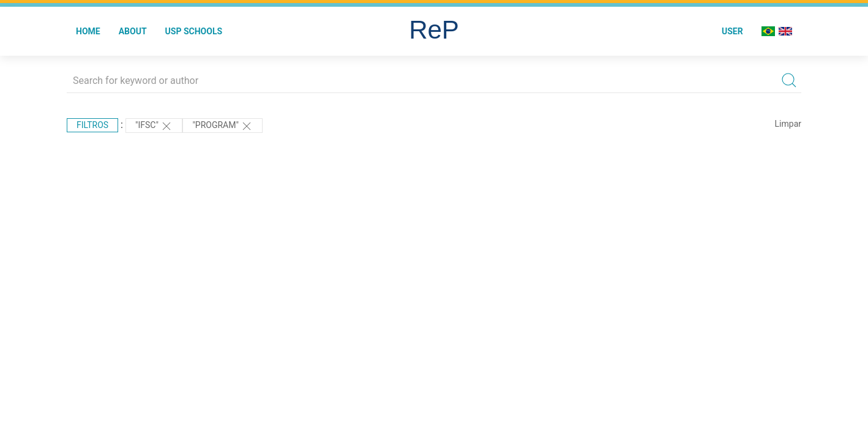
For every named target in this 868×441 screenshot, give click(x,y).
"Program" (223, 126)
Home (88, 31)
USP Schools (194, 31)
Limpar (788, 124)
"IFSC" (154, 126)
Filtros (92, 125)
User (732, 31)
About (133, 31)
